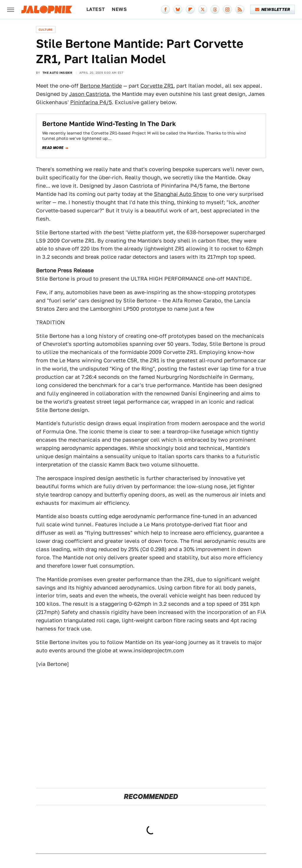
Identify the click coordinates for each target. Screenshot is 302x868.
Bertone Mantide (101, 86)
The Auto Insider (57, 73)
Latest (96, 9)
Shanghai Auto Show (181, 194)
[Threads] (215, 9)
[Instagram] (227, 9)
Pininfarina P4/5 (91, 102)
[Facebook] (165, 9)
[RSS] (240, 9)
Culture (46, 30)
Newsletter (273, 9)
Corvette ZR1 (157, 86)
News (119, 9)
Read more (53, 148)
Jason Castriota (89, 94)
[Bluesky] (178, 9)
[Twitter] (203, 9)
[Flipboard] (190, 9)
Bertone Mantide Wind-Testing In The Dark (109, 124)
